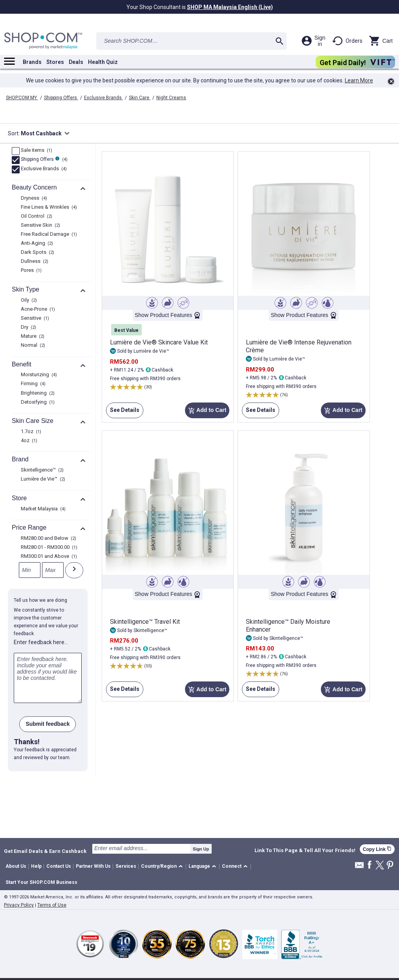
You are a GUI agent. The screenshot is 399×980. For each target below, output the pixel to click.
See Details (123, 412)
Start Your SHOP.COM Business (41, 882)
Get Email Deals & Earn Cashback (45, 851)
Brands (32, 62)
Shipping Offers (61, 98)
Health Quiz (103, 62)
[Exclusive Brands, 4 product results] (16, 169)
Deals (76, 62)
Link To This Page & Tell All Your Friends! (305, 851)
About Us (16, 866)
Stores (55, 62)
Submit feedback (48, 724)
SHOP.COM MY (22, 98)
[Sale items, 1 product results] (16, 151)
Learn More (359, 80)
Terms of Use (52, 905)
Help (36, 866)
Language (199, 866)
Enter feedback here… (41, 642)
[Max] (53, 570)
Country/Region (159, 866)
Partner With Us (93, 866)
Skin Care (140, 98)
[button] (163, 867)
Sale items (36, 151)
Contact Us (59, 866)
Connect (232, 866)
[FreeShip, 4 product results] (16, 160)
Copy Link (377, 849)
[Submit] (74, 570)
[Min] (30, 570)
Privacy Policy (19, 905)
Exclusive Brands (103, 98)
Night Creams (171, 98)
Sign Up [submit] (201, 849)
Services (126, 866)
